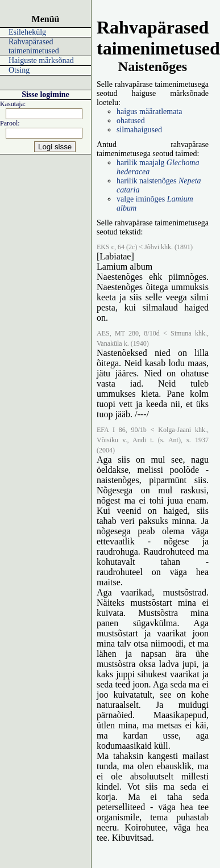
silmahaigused (139, 130)
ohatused (131, 121)
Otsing (19, 70)
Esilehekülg (27, 32)
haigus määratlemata (149, 112)
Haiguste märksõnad (41, 60)
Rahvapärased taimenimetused (34, 46)
